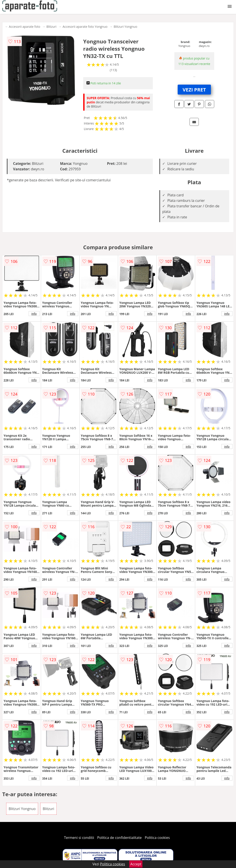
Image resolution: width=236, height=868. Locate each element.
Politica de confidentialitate (120, 838)
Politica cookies (157, 838)
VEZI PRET (194, 89)
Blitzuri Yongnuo (125, 27)
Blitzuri (52, 27)
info (34, 314)
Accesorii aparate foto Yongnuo (85, 27)
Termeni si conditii (79, 838)
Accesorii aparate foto (24, 27)
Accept (136, 864)
